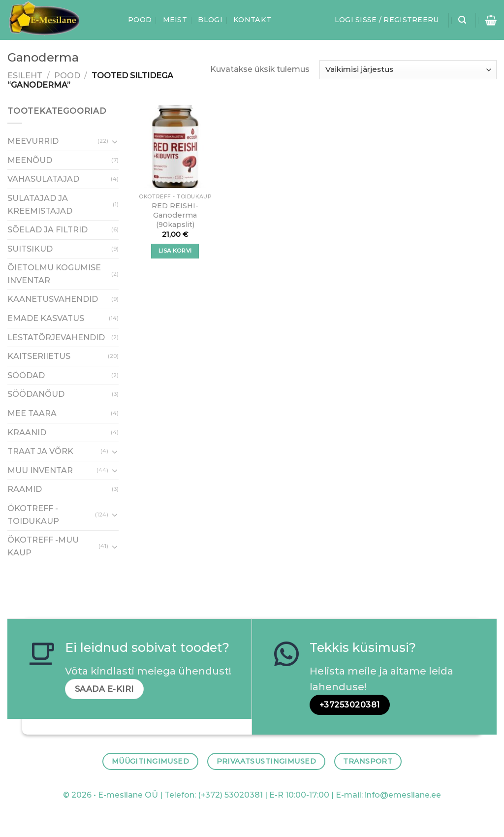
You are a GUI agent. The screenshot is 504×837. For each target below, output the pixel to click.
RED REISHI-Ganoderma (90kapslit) (175, 215)
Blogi (210, 20)
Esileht (25, 76)
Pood (140, 20)
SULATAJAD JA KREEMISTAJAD (40, 204)
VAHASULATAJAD (43, 179)
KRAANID (27, 432)
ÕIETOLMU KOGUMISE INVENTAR (54, 274)
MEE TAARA (32, 413)
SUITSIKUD (30, 248)
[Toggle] (115, 141)
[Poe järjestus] (408, 70)
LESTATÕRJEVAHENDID (56, 337)
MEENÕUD (30, 160)
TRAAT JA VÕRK (40, 451)
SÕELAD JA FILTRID (47, 230)
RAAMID (25, 489)
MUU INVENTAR (40, 470)
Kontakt (252, 20)
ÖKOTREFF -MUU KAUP (43, 546)
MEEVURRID (33, 141)
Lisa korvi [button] (175, 251)
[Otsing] (462, 20)
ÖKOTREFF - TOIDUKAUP (33, 515)
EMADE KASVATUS (46, 318)
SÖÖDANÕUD (36, 394)
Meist (175, 20)
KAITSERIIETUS (39, 356)
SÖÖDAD (26, 375)
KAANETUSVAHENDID (53, 299)
